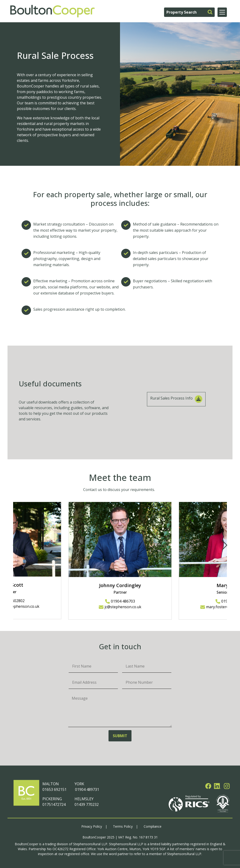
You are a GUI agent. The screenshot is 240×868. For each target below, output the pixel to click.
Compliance (153, 826)
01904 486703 (120, 601)
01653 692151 (54, 789)
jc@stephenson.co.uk (120, 607)
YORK (79, 784)
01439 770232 (87, 804)
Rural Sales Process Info (176, 399)
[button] (224, 545)
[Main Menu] (222, 12)
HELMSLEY (84, 799)
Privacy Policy (92, 826)
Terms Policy (123, 826)
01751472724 (54, 804)
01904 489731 (87, 789)
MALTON (51, 784)
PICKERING (52, 799)
